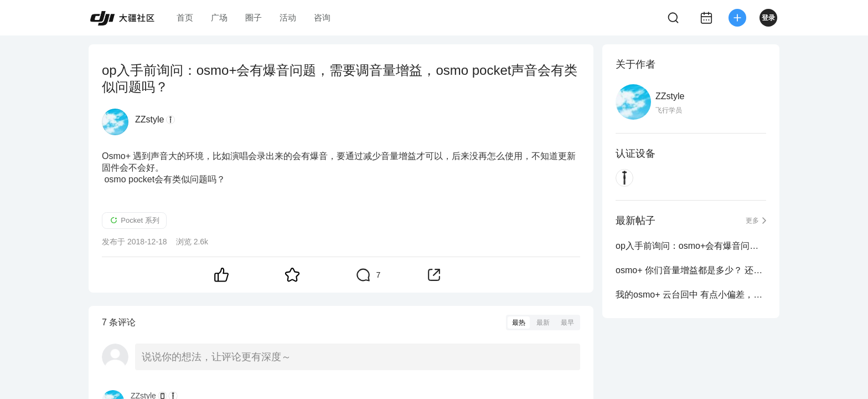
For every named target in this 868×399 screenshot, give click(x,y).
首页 (185, 17)
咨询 (322, 17)
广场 (219, 17)
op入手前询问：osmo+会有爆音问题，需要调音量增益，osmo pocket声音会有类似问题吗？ (691, 246)
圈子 (254, 17)
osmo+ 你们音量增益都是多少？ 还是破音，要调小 (691, 270)
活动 (288, 17)
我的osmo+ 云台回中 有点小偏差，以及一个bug (691, 295)
